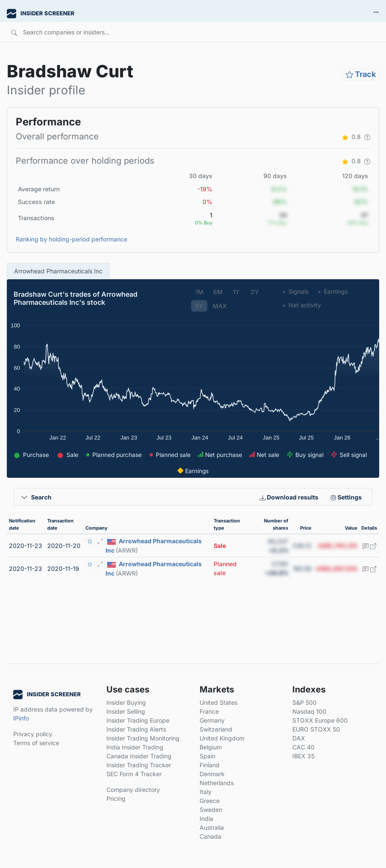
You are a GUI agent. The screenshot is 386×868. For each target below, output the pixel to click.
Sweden (211, 810)
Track (361, 74)
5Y (199, 306)
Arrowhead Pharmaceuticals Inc (58, 271)
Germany (212, 720)
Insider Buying (126, 702)
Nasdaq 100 (309, 711)
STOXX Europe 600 (320, 720)
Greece (210, 801)
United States (219, 702)
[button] (367, 137)
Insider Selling (126, 711)
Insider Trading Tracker (139, 765)
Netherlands (217, 783)
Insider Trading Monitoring (143, 738)
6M (218, 292)
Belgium (211, 747)
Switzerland (216, 729)
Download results (289, 497)
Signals (295, 291)
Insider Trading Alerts (136, 729)
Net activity (301, 305)
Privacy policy (33, 734)
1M (199, 292)
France (209, 711)
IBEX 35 (303, 756)
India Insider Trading (135, 747)
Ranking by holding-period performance (71, 239)
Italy (206, 792)
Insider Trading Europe (138, 720)
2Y (255, 292)
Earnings (332, 291)
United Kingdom (222, 738)
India (206, 818)
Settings (346, 497)
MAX (220, 306)
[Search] (162, 32)
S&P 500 (305, 702)
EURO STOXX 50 (316, 729)
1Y (236, 292)
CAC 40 (303, 747)
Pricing (116, 799)
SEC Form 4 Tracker (134, 774)
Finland (210, 765)
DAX (299, 738)
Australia (212, 827)
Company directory (133, 790)
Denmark (212, 774)
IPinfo (21, 718)
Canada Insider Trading (139, 756)
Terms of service (36, 743)
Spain (207, 756)
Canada (210, 836)
